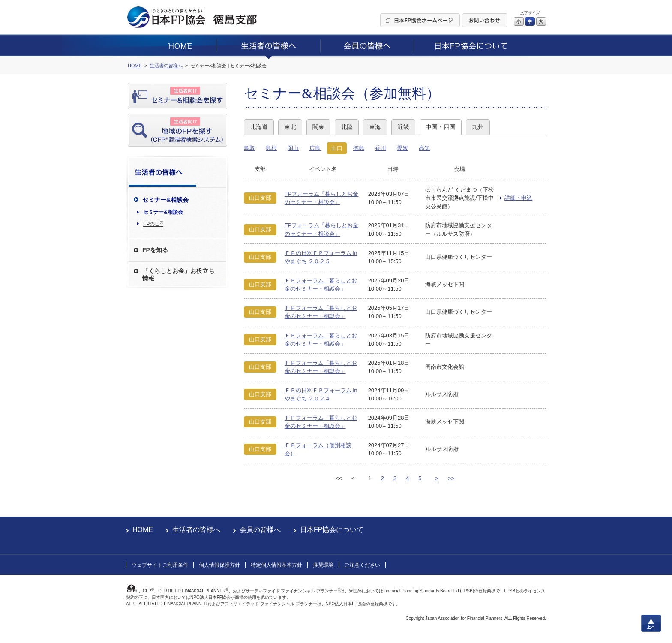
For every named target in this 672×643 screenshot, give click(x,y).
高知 (424, 148)
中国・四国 (441, 127)
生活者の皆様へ (196, 530)
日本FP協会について (332, 530)
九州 (478, 127)
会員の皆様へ (260, 530)
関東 (318, 127)
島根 (271, 148)
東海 (375, 127)
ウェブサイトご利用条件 (160, 565)
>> (451, 478)
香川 (381, 148)
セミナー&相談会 (163, 212)
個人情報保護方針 (219, 565)
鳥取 (249, 148)
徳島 (359, 148)
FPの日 (153, 224)
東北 (290, 127)
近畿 (403, 127)
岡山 (293, 148)
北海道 (259, 127)
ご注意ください (362, 565)
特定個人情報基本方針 (276, 565)
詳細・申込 (518, 198)
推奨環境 (323, 565)
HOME (143, 530)
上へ (651, 623)
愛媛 (402, 148)
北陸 (347, 127)
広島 (315, 148)
